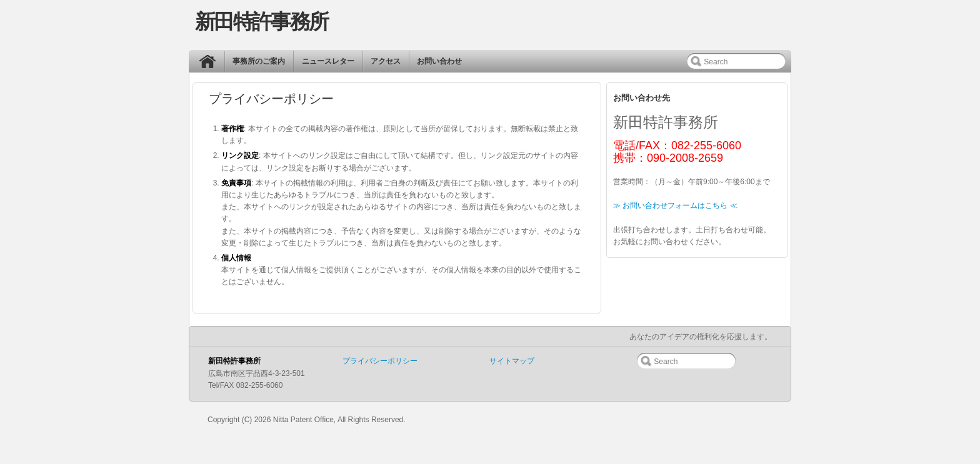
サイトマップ (512, 361)
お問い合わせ (439, 61)
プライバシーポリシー (380, 361)
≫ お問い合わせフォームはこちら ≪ (675, 205)
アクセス (386, 61)
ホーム (211, 64)
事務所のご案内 (259, 61)
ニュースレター (328, 61)
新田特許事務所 (261, 22)
